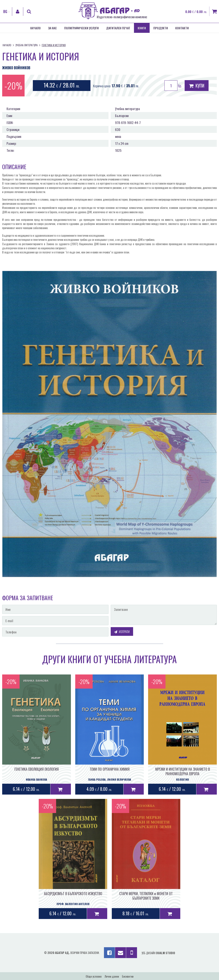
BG (5, 12)
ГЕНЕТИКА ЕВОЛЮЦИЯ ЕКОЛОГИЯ (37, 769)
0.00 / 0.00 (196, 12)
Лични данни (112, 976)
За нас (52, 28)
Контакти (182, 28)
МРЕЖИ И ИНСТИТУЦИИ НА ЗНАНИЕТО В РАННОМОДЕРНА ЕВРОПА (183, 771)
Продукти (161, 28)
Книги (142, 28)
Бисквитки (128, 976)
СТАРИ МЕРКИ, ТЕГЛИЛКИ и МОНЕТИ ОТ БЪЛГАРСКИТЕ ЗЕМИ (146, 896)
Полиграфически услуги (81, 28)
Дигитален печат (118, 28)
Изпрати (122, 631)
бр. (173, 86)
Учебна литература (27, 45)
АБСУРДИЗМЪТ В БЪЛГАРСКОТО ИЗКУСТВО (73, 894)
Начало (35, 28)
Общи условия (94, 976)
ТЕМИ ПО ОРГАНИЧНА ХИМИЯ (110, 769)
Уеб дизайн (158, 953)
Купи (197, 86)
